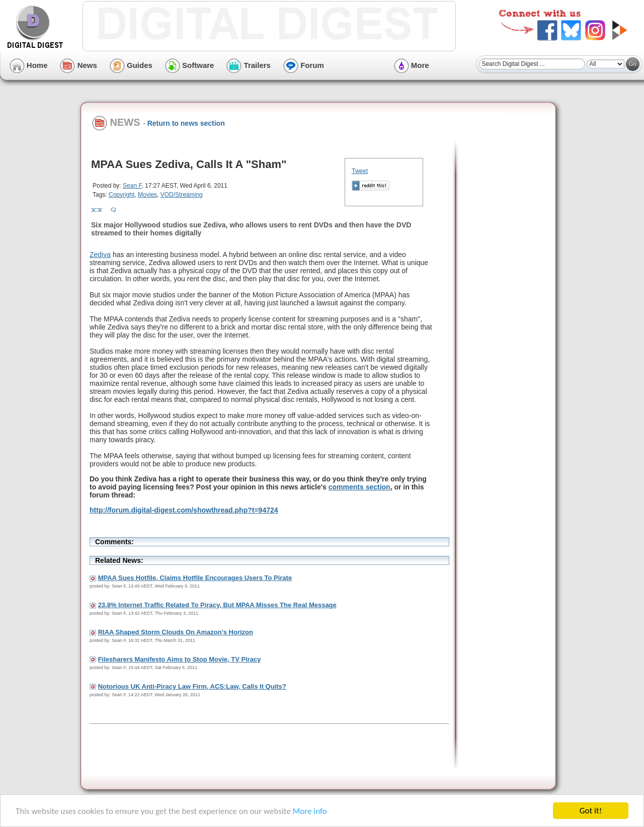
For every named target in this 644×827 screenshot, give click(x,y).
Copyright (122, 195)
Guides (131, 65)
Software (190, 65)
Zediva (100, 255)
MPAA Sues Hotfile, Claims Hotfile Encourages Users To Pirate (195, 578)
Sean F (132, 186)
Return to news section (186, 123)
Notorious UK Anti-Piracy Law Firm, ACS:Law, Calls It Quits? (192, 686)
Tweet (360, 171)
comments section (359, 487)
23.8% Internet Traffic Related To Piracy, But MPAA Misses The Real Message (217, 605)
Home (29, 65)
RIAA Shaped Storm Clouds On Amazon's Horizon (176, 632)
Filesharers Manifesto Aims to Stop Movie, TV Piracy (180, 659)
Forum (304, 65)
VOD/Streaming (182, 195)
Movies (147, 195)
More (412, 65)
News (78, 65)
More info (310, 811)
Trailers (249, 65)
